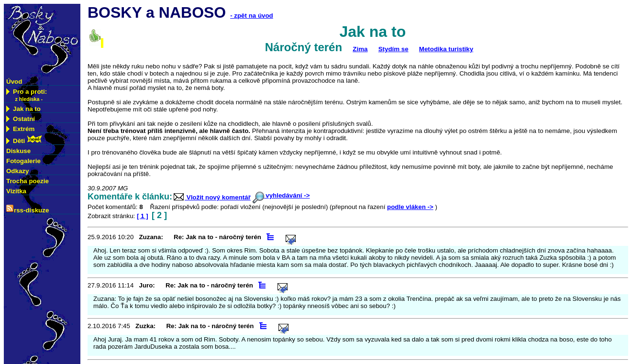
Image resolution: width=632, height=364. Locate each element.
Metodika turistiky (446, 49)
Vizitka (16, 191)
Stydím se (394, 49)
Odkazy (17, 171)
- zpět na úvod (252, 16)
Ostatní (21, 119)
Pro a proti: (27, 95)
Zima (360, 49)
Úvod (14, 82)
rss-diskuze (28, 209)
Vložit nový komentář (211, 197)
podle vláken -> (410, 207)
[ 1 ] (143, 216)
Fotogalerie (23, 161)
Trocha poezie (28, 181)
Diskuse (18, 151)
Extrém (20, 129)
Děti (24, 140)
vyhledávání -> (281, 195)
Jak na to (23, 109)
